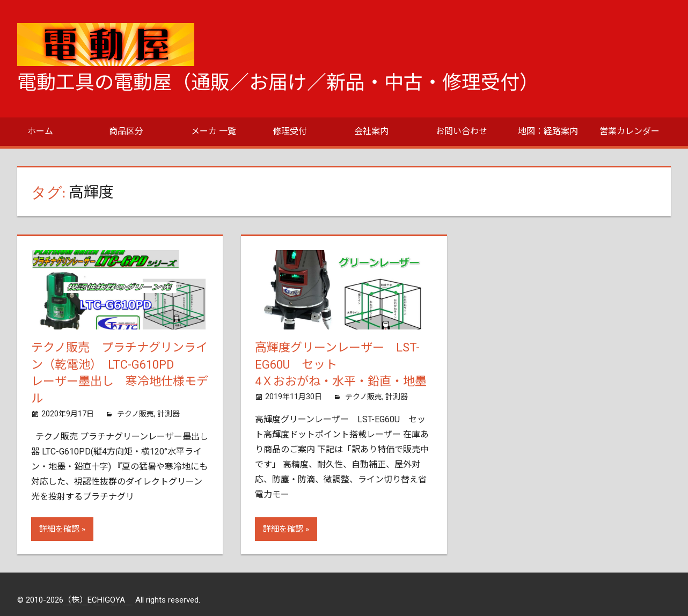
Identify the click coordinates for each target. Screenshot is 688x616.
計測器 (169, 414)
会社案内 (371, 131)
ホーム (40, 131)
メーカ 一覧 (214, 131)
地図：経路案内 (548, 131)
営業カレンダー (630, 131)
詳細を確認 (59, 529)
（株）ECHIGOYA (98, 600)
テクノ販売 (136, 414)
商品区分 (126, 131)
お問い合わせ (462, 131)
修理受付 (290, 131)
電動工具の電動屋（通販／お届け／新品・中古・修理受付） (278, 83)
